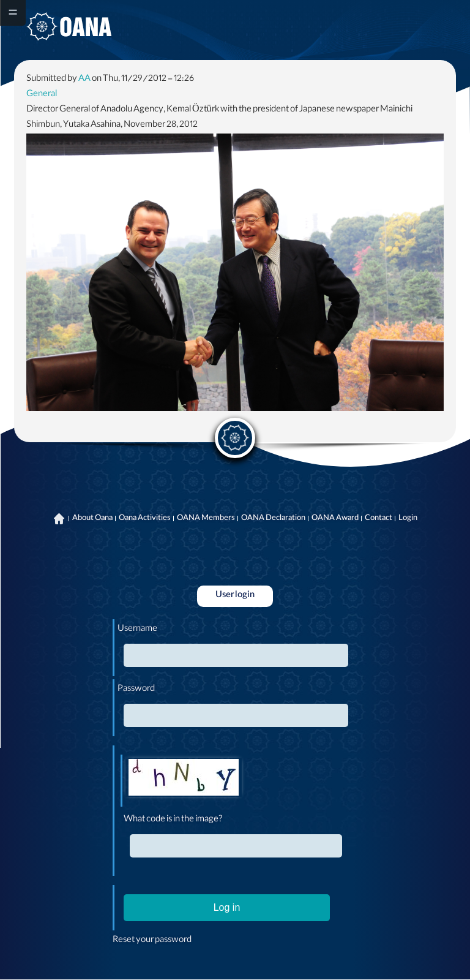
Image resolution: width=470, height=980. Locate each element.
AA (84, 80)
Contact (379, 519)
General (42, 95)
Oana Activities (145, 519)
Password (136, 690)
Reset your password (152, 941)
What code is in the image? (173, 820)
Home (59, 519)
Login (408, 519)
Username (137, 630)
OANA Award (335, 519)
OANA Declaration (273, 519)
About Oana (92, 519)
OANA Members (206, 519)
